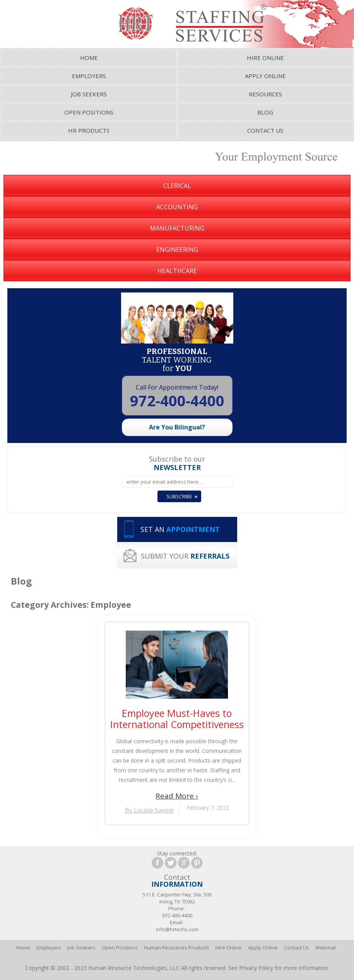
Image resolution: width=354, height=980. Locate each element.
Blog (265, 112)
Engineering (177, 250)
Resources (265, 94)
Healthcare (177, 271)
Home (89, 58)
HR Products (89, 130)
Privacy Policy (256, 968)
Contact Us (265, 130)
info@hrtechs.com (177, 929)
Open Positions (89, 112)
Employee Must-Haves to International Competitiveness (177, 719)
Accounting (177, 207)
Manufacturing (177, 228)
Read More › (177, 796)
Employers (89, 76)
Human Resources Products (177, 948)
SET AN (180, 529)
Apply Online (265, 76)
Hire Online (265, 58)
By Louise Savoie (149, 810)
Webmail (326, 948)
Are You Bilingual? (177, 427)
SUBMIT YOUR (185, 556)
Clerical (177, 186)
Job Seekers (89, 94)
